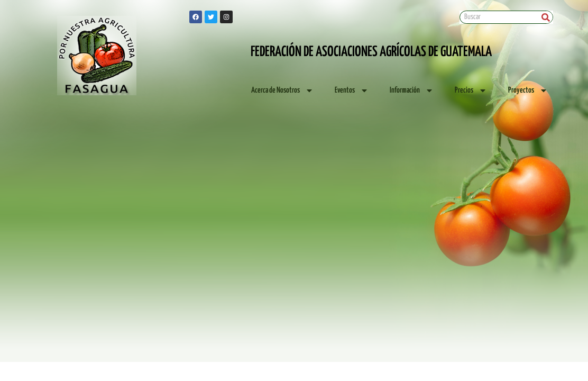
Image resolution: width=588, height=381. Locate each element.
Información (412, 90)
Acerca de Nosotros (282, 90)
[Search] (546, 17)
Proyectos (528, 90)
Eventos (352, 90)
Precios (471, 90)
